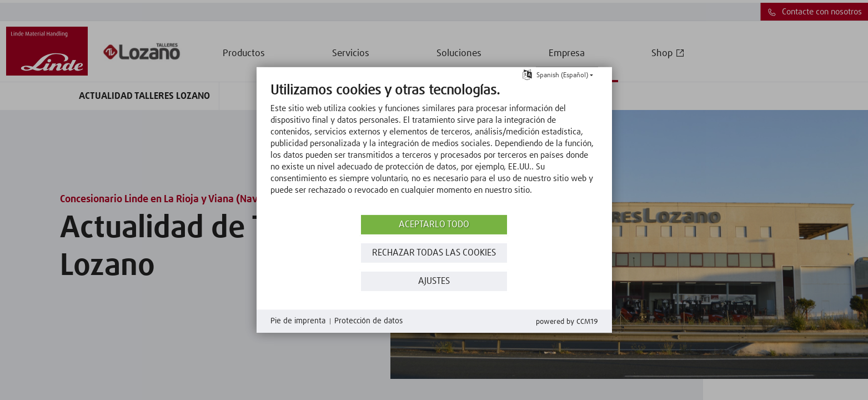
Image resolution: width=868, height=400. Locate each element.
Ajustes (434, 281)
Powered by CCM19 (567, 322)
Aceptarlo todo (434, 225)
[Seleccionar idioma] (527, 74)
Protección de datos (368, 321)
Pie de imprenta (298, 321)
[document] (434, 147)
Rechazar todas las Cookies (434, 253)
